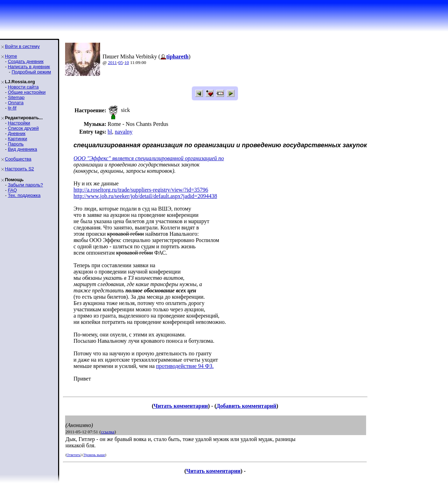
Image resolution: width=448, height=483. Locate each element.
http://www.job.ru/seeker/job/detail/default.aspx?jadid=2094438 (145, 196)
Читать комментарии (181, 406)
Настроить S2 (19, 169)
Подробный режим (31, 72)
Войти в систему (22, 46)
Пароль (16, 144)
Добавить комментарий (246, 406)
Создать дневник (26, 61)
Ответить (73, 455)
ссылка (108, 432)
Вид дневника (22, 149)
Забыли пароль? (25, 185)
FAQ (12, 190)
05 (121, 62)
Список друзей (23, 128)
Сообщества (18, 159)
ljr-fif (12, 108)
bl (110, 132)
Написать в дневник (29, 67)
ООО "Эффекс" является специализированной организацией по (149, 158)
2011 (112, 62)
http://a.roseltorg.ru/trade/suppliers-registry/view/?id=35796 (141, 190)
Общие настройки (27, 92)
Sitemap (16, 97)
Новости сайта (23, 87)
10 (127, 62)
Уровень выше (94, 455)
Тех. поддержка (24, 195)
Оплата (16, 103)
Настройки (19, 123)
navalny (124, 132)
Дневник (16, 133)
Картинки (17, 139)
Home (11, 56)
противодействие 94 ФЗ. (185, 366)
